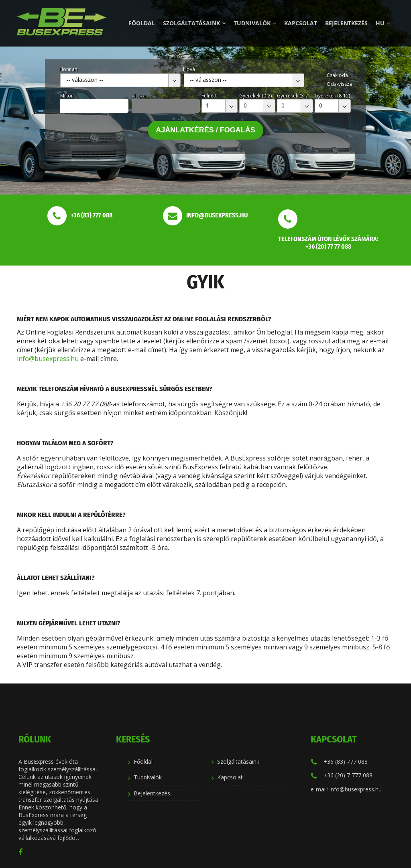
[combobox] (120, 80)
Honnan (68, 69)
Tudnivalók (255, 23)
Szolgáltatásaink (194, 23)
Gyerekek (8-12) (332, 96)
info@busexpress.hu (48, 359)
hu (383, 23)
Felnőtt (209, 96)
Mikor (67, 96)
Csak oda (337, 75)
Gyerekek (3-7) (293, 96)
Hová (189, 69)
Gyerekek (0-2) (255, 96)
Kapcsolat (301, 23)
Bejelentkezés (346, 23)
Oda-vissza (339, 84)
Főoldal (142, 23)
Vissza (139, 96)
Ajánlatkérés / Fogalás (205, 130)
